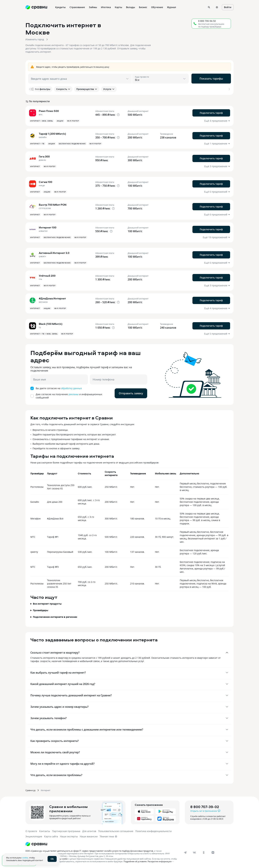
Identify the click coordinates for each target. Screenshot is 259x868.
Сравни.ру (30, 790)
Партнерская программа (66, 831)
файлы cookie (61, 859)
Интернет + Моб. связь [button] (42, 121)
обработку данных (71, 388)
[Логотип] (36, 844)
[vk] (194, 852)
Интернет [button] (35, 166)
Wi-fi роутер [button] (73, 121)
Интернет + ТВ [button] (37, 144)
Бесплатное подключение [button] (72, 144)
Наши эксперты (69, 836)
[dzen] (213, 852)
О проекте (31, 831)
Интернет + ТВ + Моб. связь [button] (44, 334)
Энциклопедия (34, 836)
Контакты (45, 831)
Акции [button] (60, 121)
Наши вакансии (89, 836)
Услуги (109, 89)
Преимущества (87, 89)
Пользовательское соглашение (116, 831)
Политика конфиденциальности (153, 831)
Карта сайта (51, 836)
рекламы (74, 394)
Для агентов (89, 831)
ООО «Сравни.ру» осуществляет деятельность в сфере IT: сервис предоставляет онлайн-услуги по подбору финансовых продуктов (89, 851)
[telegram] (185, 852)
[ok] (204, 852)
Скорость (63, 89)
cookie (25, 858)
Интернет (46, 790)
